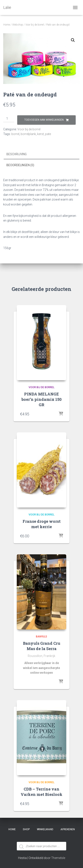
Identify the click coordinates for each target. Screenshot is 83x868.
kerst (41, 134)
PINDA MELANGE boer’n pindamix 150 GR (41, 399)
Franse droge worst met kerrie (42, 524)
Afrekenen (68, 829)
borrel (15, 134)
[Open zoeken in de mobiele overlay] (41, 838)
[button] (73, 40)
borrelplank (28, 134)
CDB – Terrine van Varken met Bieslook (41, 792)
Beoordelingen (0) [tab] (20, 165)
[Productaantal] (9, 119)
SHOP (26, 829)
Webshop (18, 25)
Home (7, 25)
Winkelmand (45, 829)
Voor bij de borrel (35, 25)
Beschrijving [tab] (17, 154)
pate (48, 134)
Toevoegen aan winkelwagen (44, 120)
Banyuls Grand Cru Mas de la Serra (42, 646)
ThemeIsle (58, 858)
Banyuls (41, 637)
